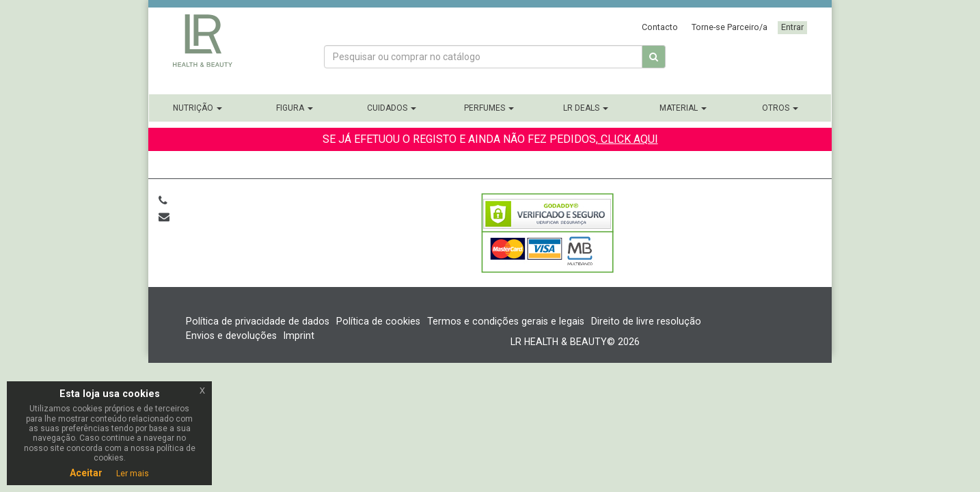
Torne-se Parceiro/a (730, 27)
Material (683, 108)
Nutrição (198, 108)
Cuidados (392, 108)
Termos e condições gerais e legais (506, 321)
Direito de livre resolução (646, 321)
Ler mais (133, 474)
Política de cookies (378, 321)
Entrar (792, 27)
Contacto (660, 27)
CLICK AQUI (628, 139)
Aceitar (86, 473)
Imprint (299, 336)
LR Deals (586, 108)
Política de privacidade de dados (258, 321)
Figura (295, 108)
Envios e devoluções (231, 336)
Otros (780, 108)
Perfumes (489, 108)
